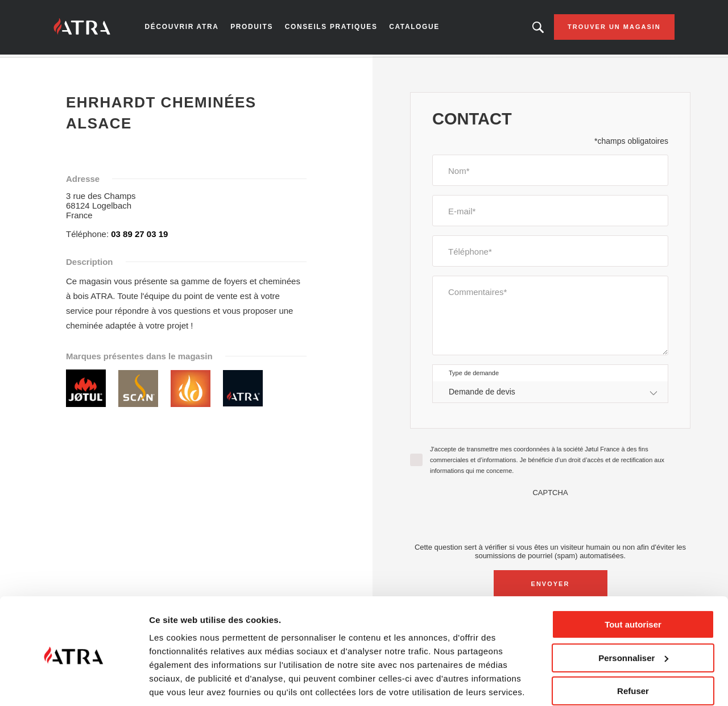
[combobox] (550, 394)
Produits (255, 28)
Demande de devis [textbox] (482, 394)
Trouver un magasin (607, 28)
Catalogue (413, 28)
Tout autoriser (633, 585)
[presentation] (551, 521)
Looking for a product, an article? (531, 28)
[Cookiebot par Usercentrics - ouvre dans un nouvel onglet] (74, 684)
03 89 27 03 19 (139, 236)
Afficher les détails (187, 684)
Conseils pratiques (332, 28)
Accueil (72, 68)
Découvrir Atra (188, 28)
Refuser (633, 651)
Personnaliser (633, 618)
